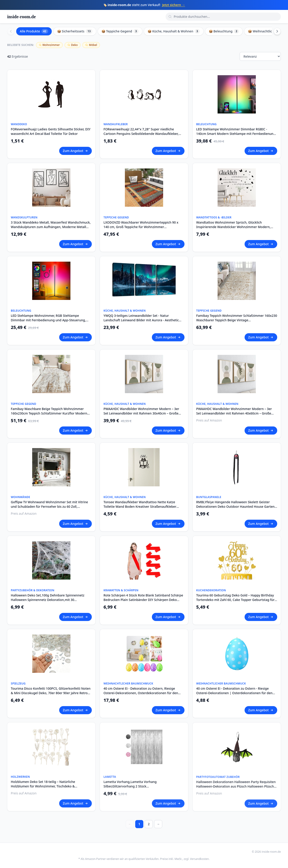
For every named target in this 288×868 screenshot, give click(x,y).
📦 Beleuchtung (224, 31)
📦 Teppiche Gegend (120, 31)
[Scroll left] (11, 31)
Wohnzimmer (49, 45)
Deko (73, 45)
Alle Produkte (34, 31)
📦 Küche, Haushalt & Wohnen (174, 31)
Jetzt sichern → (173, 5)
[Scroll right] (277, 31)
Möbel (91, 45)
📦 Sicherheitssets (75, 31)
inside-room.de (21, 17)
